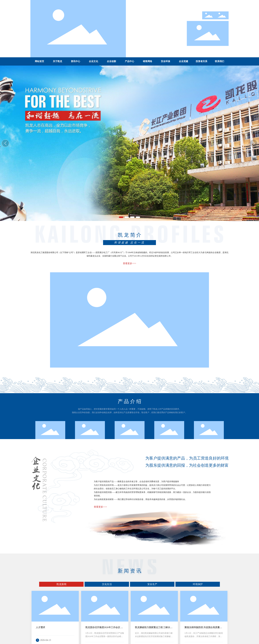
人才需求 (40, 627)
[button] (121, 217)
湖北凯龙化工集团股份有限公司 (129, 143)
